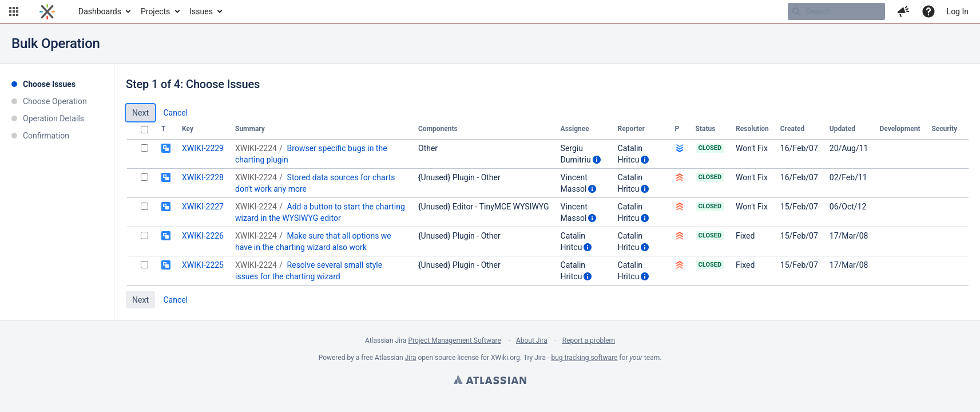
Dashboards (100, 11)
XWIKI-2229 (203, 148)
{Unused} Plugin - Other (459, 177)
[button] (14, 11)
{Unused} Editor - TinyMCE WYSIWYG (484, 207)
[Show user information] (597, 160)
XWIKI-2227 (203, 207)
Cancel (175, 113)
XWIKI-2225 (203, 265)
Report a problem (589, 340)
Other (428, 148)
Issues (201, 11)
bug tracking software (584, 358)
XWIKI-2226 (203, 236)
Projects (155, 11)
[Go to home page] (47, 11)
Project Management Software (454, 340)
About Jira (532, 340)
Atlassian (490, 381)
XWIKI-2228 (203, 177)
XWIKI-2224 (256, 148)
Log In (958, 11)
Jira (411, 358)
